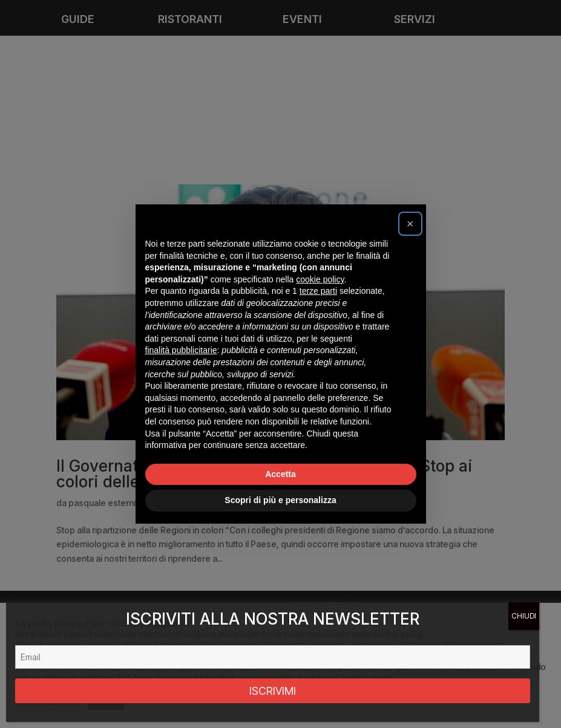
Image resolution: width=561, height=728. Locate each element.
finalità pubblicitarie (181, 350)
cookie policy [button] (320, 279)
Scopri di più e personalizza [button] (280, 500)
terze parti (318, 291)
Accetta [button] (280, 474)
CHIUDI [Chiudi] (524, 616)
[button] (410, 224)
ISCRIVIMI (273, 691)
